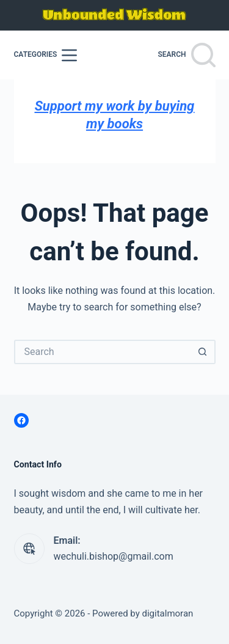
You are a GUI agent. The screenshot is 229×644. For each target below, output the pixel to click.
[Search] (186, 55)
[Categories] (46, 55)
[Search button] (203, 352)
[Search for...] (103, 352)
